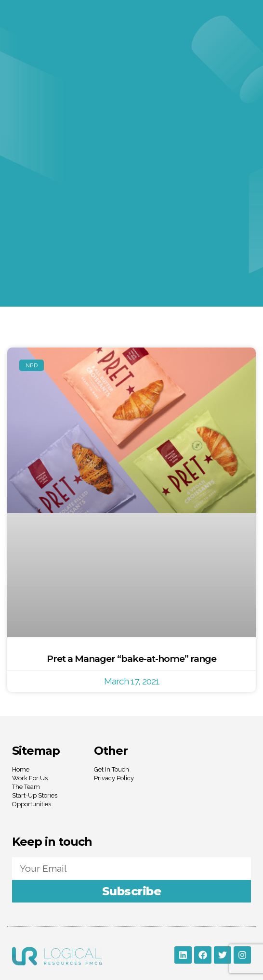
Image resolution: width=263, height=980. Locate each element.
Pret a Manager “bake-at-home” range (131, 658)
